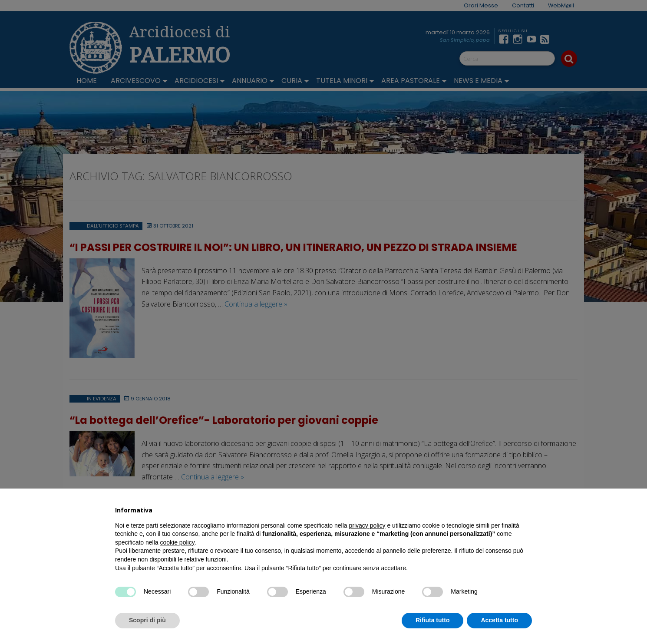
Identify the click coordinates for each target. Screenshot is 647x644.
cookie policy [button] (177, 542)
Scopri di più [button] (147, 620)
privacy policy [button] (367, 525)
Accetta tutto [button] (499, 620)
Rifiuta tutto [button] (433, 620)
